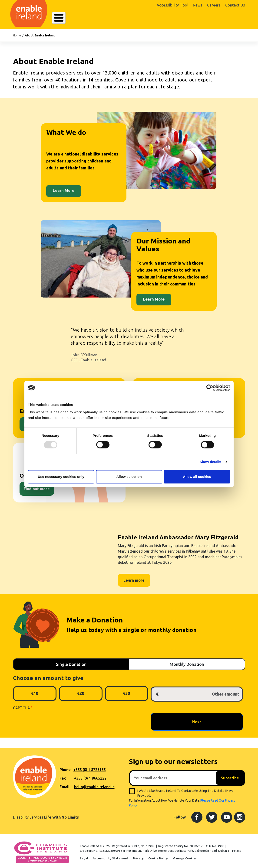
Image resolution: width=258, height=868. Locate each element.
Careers (214, 5)
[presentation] (48, 719)
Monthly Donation (187, 662)
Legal (84, 856)
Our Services (101, 18)
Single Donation (71, 662)
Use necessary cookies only (61, 477)
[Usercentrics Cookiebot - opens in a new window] (210, 388)
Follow (180, 815)
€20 (81, 691)
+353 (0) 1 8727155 (90, 767)
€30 (126, 691)
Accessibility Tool (172, 5)
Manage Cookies (185, 856)
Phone (65, 767)
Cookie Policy (158, 856)
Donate (235, 18)
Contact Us (235, 5)
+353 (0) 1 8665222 (90, 776)
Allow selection (129, 477)
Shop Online (207, 18)
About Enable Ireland (70, 18)
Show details (210, 462)
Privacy (138, 856)
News (198, 5)
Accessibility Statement (111, 856)
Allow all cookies (197, 477)
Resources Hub (128, 18)
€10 (35, 691)
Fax (63, 776)
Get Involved (155, 18)
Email (64, 784)
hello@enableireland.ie (94, 784)
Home (17, 33)
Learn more (134, 578)
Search (176, 18)
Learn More (64, 188)
